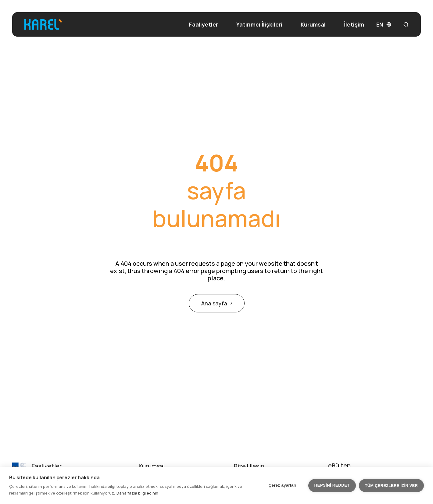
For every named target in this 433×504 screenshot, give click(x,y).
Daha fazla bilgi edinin (137, 493)
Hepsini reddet (332, 485)
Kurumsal (313, 24)
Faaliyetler (204, 25)
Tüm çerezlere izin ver (391, 486)
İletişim (354, 25)
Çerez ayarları (283, 485)
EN (384, 25)
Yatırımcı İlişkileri (259, 25)
